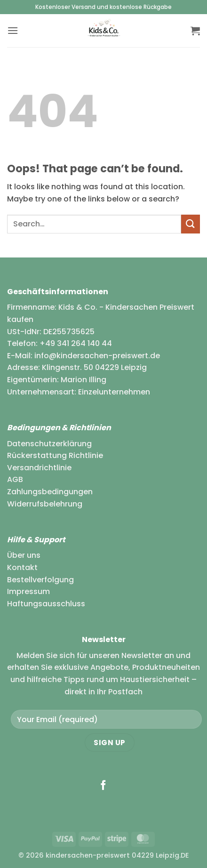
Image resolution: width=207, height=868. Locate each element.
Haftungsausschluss (46, 604)
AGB (15, 479)
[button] (13, 30)
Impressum (28, 591)
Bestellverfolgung (40, 580)
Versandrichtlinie (39, 468)
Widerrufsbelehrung (45, 504)
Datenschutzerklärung (49, 444)
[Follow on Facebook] (103, 786)
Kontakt (22, 567)
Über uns (24, 555)
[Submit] (191, 224)
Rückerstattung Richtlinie (55, 455)
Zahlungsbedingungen (50, 492)
